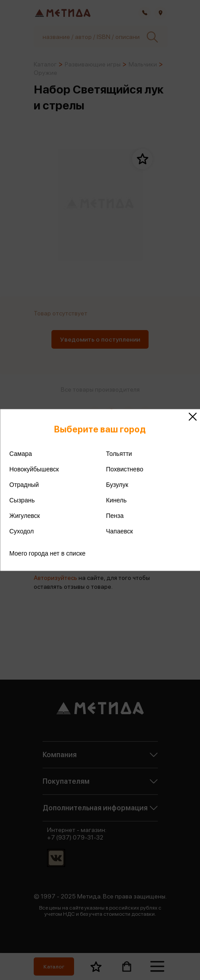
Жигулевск (25, 516)
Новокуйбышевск (34, 469)
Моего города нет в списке (47, 553)
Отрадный (24, 485)
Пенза (115, 516)
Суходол (22, 531)
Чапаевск (120, 531)
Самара (21, 454)
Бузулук (117, 485)
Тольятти (119, 454)
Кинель (116, 500)
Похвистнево (125, 469)
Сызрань (22, 500)
